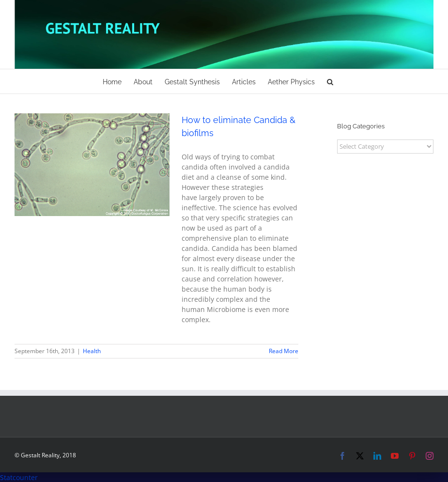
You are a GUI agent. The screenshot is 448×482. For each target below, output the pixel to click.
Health (92, 351)
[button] (330, 81)
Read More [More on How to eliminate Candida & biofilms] (284, 351)
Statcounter (19, 477)
